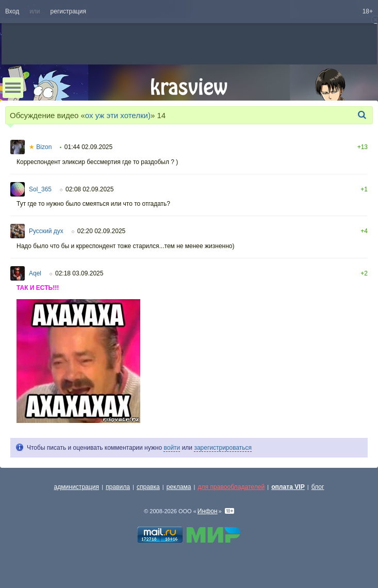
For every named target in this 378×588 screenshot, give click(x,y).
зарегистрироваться (223, 448)
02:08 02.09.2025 (89, 189)
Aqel (35, 273)
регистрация (68, 11)
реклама (179, 487)
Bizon (40, 147)
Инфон (208, 511)
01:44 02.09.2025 (88, 147)
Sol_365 (40, 189)
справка (148, 487)
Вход (12, 11)
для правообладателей (231, 487)
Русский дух (46, 231)
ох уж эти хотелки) (118, 115)
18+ (368, 11)
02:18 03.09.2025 (79, 273)
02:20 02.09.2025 (101, 231)
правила (118, 487)
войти (172, 448)
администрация (77, 487)
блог (318, 487)
